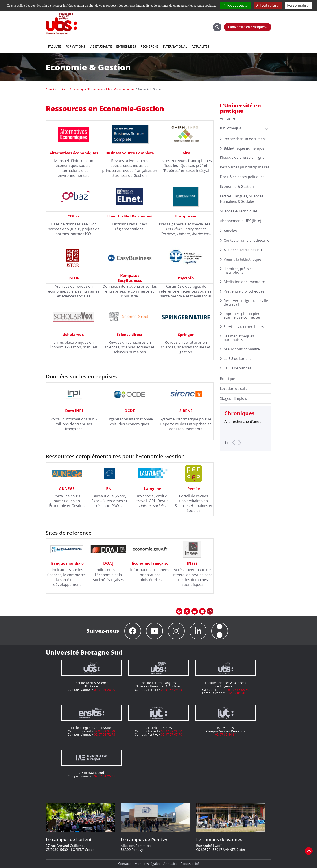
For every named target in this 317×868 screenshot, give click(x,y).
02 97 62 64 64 (226, 734)
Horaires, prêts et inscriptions (238, 271)
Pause (227, 443)
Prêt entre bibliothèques (244, 291)
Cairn (185, 153)
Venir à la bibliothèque (242, 259)
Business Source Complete (130, 153)
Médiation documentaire (244, 282)
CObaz (74, 216)
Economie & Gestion (237, 186)
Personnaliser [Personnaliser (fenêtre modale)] (299, 5)
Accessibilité (190, 864)
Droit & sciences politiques (242, 177)
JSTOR (74, 278)
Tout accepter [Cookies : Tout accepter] (236, 5)
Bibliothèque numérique (244, 148)
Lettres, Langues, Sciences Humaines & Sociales (242, 199)
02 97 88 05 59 (104, 731)
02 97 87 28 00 (171, 731)
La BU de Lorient (237, 359)
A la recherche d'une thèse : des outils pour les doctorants (243, 422)
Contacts (125, 864)
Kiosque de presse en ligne (242, 157)
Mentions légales (147, 864)
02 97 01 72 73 (105, 734)
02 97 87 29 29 (171, 690)
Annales (230, 231)
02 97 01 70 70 (239, 693)
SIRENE (186, 411)
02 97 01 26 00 (105, 690)
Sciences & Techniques (239, 211)
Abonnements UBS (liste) (241, 221)
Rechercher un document (245, 139)
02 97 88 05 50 (239, 690)
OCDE (130, 411)
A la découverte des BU (243, 250)
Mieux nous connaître (242, 349)
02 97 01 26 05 (105, 776)
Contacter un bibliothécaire (246, 240)
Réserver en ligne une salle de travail (246, 302)
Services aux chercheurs (244, 327)
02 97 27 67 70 (171, 734)
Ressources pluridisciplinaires (245, 167)
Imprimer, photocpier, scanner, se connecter (242, 315)
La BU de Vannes (238, 368)
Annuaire (170, 864)
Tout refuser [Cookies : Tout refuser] (268, 5)
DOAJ (108, 563)
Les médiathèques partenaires (239, 338)
